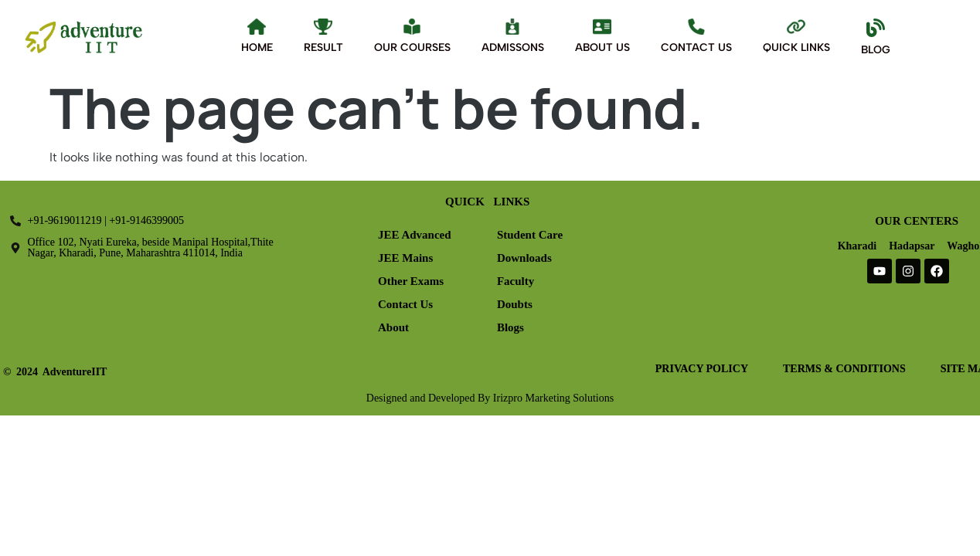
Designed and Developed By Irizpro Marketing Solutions (490, 398)
